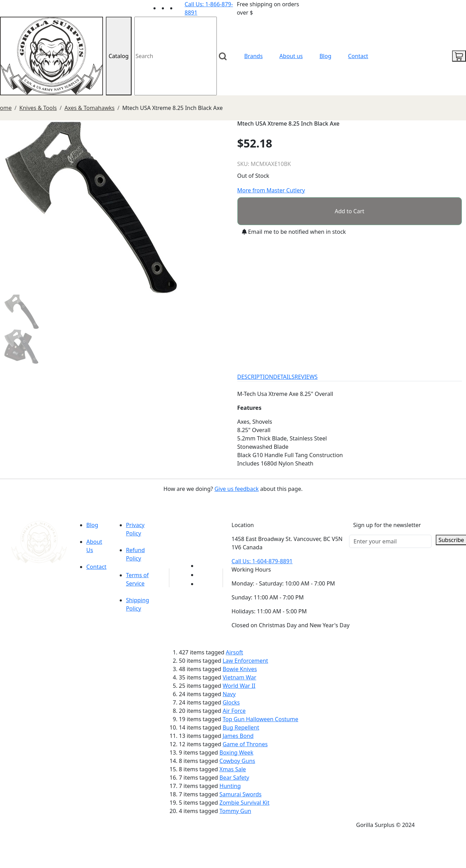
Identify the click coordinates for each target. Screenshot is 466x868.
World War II (239, 686)
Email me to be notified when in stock (294, 232)
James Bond (238, 736)
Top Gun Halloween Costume (260, 719)
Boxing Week (236, 752)
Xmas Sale (233, 769)
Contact (358, 56)
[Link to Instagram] (181, 8)
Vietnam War (240, 677)
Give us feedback (236, 489)
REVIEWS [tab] (306, 377)
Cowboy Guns (238, 761)
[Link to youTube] (202, 566)
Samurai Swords (241, 794)
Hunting (230, 786)
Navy (229, 694)
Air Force (234, 711)
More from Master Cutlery (271, 190)
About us (291, 56)
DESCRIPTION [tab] (255, 377)
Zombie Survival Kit (245, 803)
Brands (254, 56)
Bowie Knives (240, 669)
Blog (325, 56)
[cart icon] (459, 56)
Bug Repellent (241, 727)
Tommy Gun (235, 811)
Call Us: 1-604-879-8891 (262, 561)
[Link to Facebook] (202, 575)
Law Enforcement (246, 661)
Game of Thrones (245, 744)
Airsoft (235, 652)
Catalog (119, 56)
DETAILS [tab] (284, 377)
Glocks (231, 702)
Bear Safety (234, 778)
